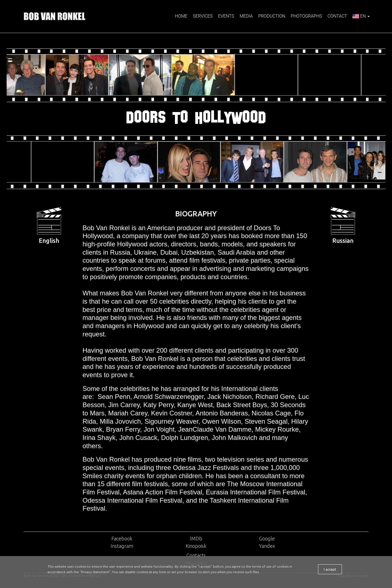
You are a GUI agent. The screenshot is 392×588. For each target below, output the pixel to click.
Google (267, 538)
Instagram (122, 546)
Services (203, 16)
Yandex (267, 546)
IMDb (196, 538)
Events (226, 16)
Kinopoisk (196, 546)
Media (246, 16)
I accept (330, 569)
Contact (337, 16)
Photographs (306, 16)
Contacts (196, 555)
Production (272, 16)
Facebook (122, 538)
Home (181, 16)
